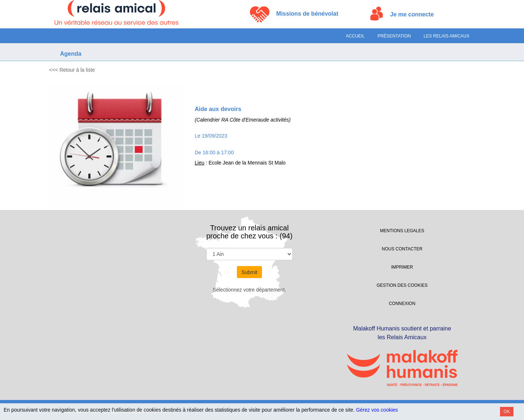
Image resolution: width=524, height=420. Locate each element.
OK (507, 412)
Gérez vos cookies (377, 410)
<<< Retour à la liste (72, 70)
